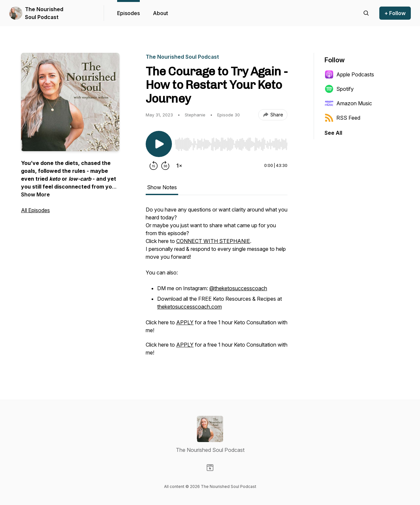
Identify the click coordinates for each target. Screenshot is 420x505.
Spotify (339, 89)
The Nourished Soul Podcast (44, 13)
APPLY (185, 322)
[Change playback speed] (179, 166)
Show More (35, 194)
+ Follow (395, 13)
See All (333, 133)
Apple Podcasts (349, 74)
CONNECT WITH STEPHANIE (213, 241)
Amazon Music (348, 103)
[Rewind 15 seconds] (154, 166)
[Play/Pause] (159, 144)
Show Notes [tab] (162, 187)
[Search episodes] (366, 13)
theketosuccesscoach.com (189, 307)
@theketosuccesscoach (238, 288)
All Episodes (35, 210)
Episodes (128, 13)
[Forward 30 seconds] (165, 166)
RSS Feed (342, 118)
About (160, 13)
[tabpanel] (217, 284)
